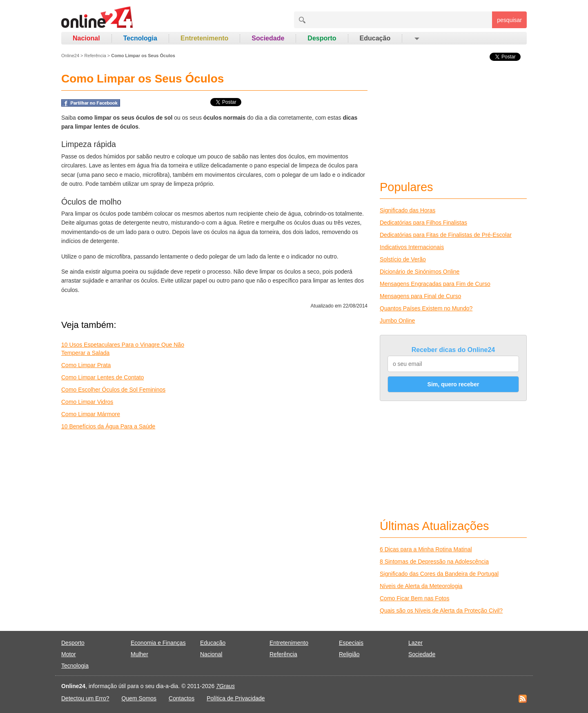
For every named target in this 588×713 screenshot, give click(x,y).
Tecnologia (140, 38)
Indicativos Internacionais (412, 247)
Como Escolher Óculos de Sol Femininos (113, 390)
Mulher (139, 654)
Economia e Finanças (158, 643)
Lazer (415, 643)
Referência (95, 56)
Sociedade (268, 38)
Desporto (322, 38)
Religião (349, 654)
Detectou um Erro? (85, 698)
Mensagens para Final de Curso (420, 296)
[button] (416, 38)
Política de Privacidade (236, 698)
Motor (69, 654)
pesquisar (509, 20)
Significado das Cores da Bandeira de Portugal (439, 574)
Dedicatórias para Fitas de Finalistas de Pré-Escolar (446, 235)
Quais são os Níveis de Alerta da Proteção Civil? (441, 611)
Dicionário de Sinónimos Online (420, 272)
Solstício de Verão (403, 259)
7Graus (225, 686)
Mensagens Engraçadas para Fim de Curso (435, 284)
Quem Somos (139, 698)
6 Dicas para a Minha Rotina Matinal (426, 549)
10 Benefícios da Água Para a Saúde (108, 426)
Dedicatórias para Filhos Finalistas (423, 223)
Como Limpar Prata (86, 365)
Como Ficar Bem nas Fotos (414, 598)
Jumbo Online (397, 321)
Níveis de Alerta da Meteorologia (421, 586)
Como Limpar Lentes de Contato (102, 377)
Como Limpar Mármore (91, 414)
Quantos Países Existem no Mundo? (426, 308)
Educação (375, 38)
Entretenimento (204, 38)
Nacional (86, 38)
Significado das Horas (408, 210)
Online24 (70, 56)
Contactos (182, 698)
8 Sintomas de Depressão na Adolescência (434, 561)
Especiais (351, 643)
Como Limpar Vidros (87, 402)
